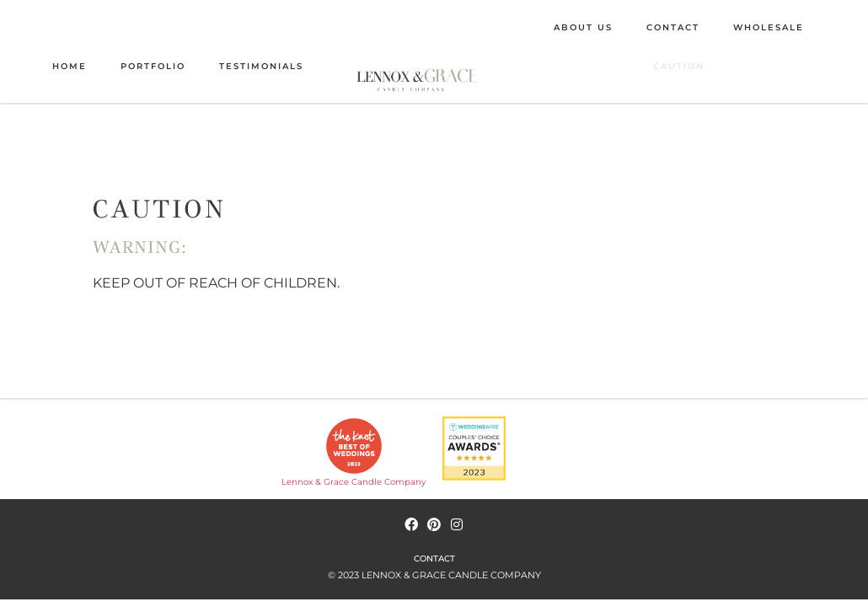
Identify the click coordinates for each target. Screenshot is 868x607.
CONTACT (673, 27)
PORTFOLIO (153, 66)
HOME (70, 66)
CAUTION (679, 66)
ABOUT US (583, 27)
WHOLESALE (769, 27)
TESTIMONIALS (261, 66)
